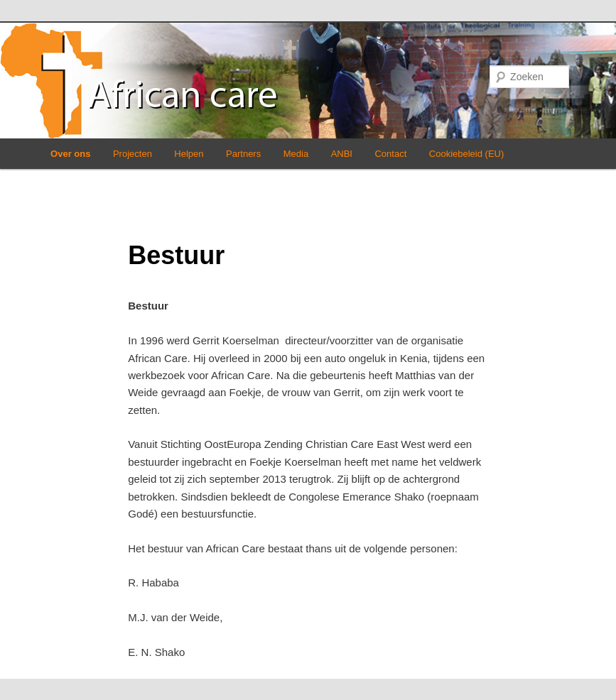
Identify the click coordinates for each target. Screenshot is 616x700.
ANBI (342, 154)
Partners (243, 154)
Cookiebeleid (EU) (467, 154)
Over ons (70, 154)
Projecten (133, 154)
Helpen (189, 154)
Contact (390, 154)
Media (296, 154)
